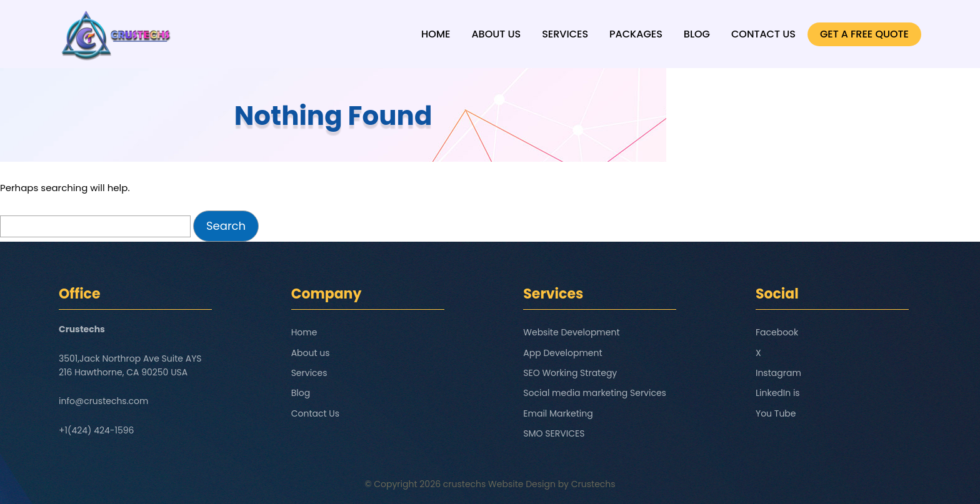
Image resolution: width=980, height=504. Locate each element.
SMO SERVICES (554, 433)
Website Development (571, 332)
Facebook (777, 332)
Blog (697, 34)
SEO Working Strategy (570, 373)
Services (565, 34)
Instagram (778, 373)
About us (496, 34)
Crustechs (593, 484)
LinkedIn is (778, 393)
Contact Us (763, 34)
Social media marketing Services (595, 393)
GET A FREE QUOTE (864, 34)
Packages (636, 34)
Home (436, 34)
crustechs (465, 484)
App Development (562, 353)
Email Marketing (558, 413)
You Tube (776, 413)
